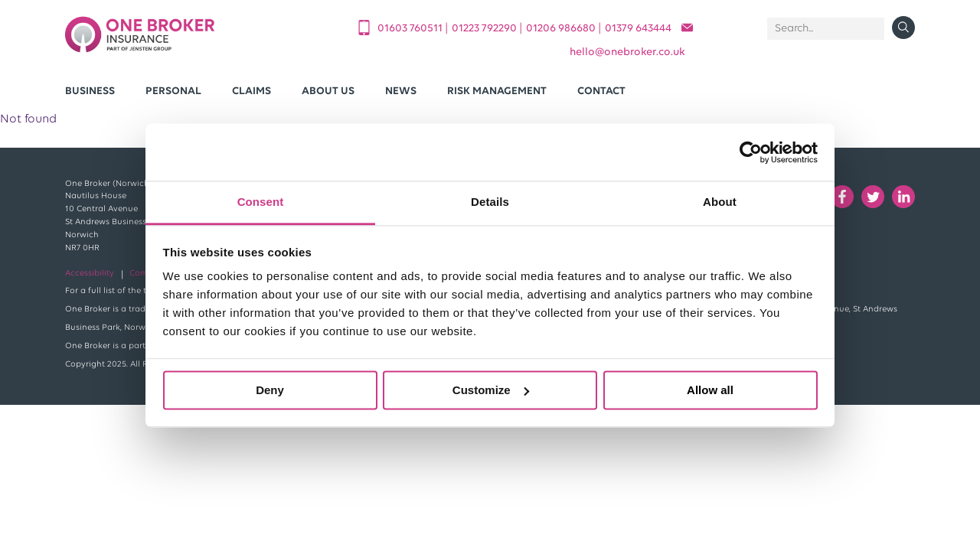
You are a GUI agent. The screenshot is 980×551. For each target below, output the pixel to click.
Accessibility (90, 274)
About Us (328, 91)
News (401, 91)
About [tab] (720, 202)
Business (90, 91)
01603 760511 (411, 29)
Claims (252, 91)
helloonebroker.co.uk (627, 52)
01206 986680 (562, 29)
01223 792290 (485, 29)
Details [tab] (490, 202)
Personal (173, 91)
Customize (491, 390)
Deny (270, 390)
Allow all (710, 390)
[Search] (826, 29)
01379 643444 (638, 29)
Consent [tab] (261, 202)
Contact (601, 91)
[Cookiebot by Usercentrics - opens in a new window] (751, 152)
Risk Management (497, 91)
